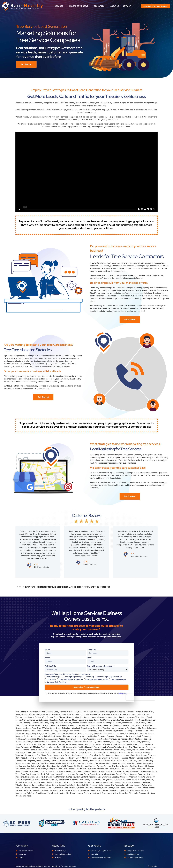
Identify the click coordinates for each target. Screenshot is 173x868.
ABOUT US (115, 6)
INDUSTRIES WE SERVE (79, 6)
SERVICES (59, 6)
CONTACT (127, 6)
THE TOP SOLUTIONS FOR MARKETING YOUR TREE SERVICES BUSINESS (64, 587)
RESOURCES (100, 6)
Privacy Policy (153, 866)
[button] (86, 587)
